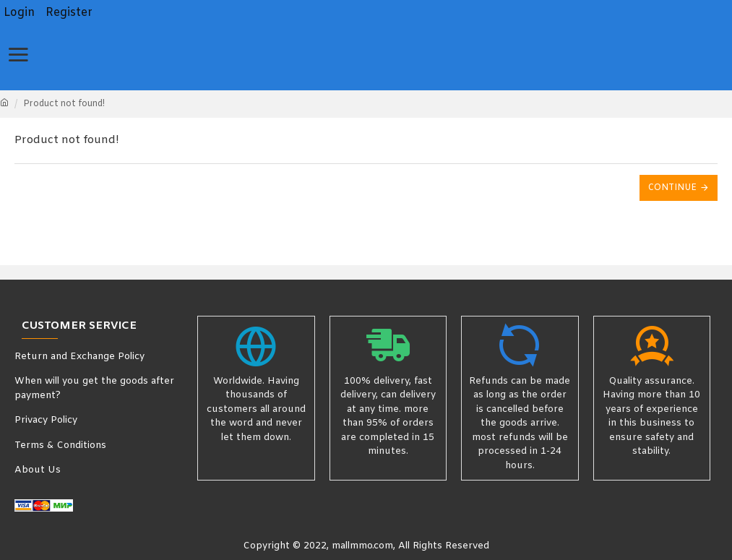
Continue (672, 188)
